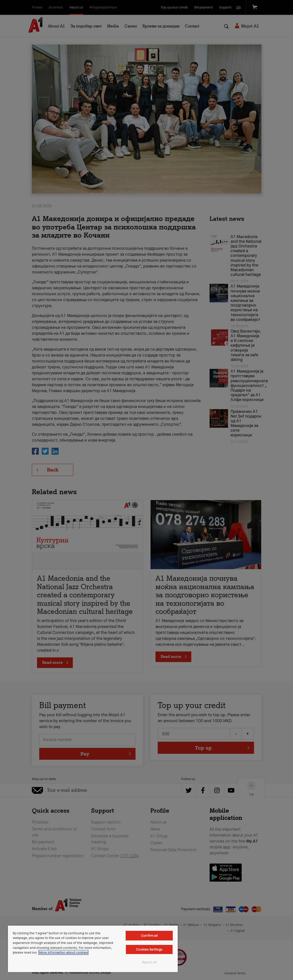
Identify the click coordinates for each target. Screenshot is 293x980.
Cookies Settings (149, 949)
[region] (93, 949)
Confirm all (149, 936)
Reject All (149, 962)
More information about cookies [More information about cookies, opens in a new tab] (63, 952)
